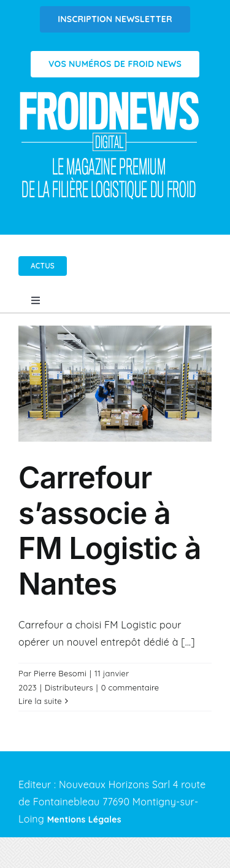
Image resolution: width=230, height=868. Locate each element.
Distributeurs (69, 687)
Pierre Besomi (60, 673)
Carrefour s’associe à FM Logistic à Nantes (110, 531)
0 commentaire (130, 687)
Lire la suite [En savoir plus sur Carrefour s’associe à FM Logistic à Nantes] (40, 701)
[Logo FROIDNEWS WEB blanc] (110, 95)
